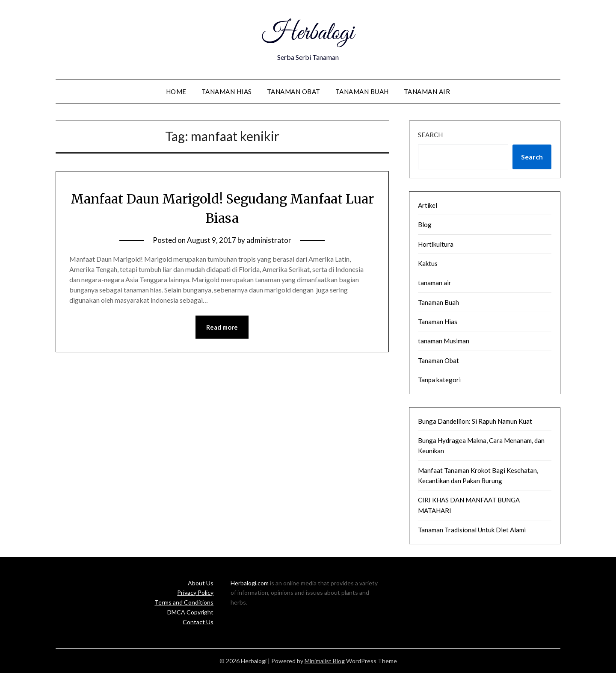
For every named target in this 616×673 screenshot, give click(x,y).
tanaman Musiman (444, 341)
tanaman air (427, 92)
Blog (425, 224)
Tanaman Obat (294, 92)
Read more (222, 327)
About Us (201, 583)
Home (176, 92)
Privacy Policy (195, 592)
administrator (269, 240)
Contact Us (198, 622)
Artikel (428, 205)
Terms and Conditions (184, 602)
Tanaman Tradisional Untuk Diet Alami (472, 530)
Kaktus (428, 263)
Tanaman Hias (227, 92)
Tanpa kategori (439, 380)
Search (430, 135)
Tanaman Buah (362, 92)
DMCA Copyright (190, 612)
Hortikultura (436, 244)
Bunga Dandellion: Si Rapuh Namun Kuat (475, 421)
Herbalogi (308, 33)
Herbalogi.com (250, 583)
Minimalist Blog (325, 661)
